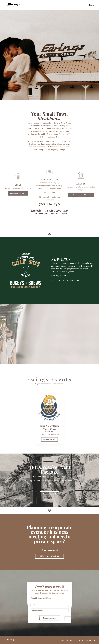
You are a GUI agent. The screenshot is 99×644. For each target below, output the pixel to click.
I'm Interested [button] (49, 494)
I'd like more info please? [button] (49, 556)
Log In (92, 5)
